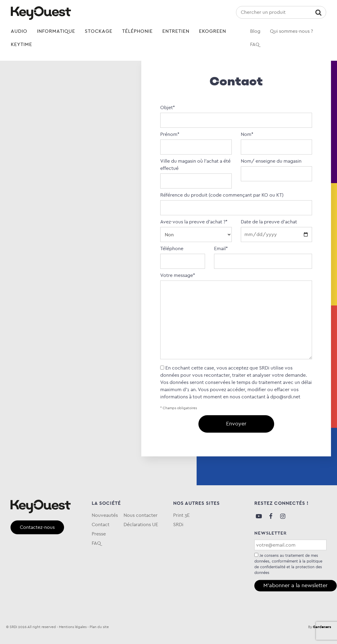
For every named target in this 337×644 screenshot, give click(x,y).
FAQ (255, 44)
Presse (99, 534)
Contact (101, 524)
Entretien (176, 31)
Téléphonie (137, 31)
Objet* (236, 114)
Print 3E (181, 515)
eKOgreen (213, 31)
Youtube (259, 516)
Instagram (283, 516)
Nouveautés (105, 515)
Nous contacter (141, 515)
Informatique (56, 31)
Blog (255, 31)
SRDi (178, 524)
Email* (263, 255)
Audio (19, 31)
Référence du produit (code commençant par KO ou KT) (236, 201)
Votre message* (236, 316)
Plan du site (99, 627)
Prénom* (196, 141)
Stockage (99, 31)
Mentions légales (73, 627)
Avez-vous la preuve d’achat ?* (196, 228)
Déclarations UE (141, 524)
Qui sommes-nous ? (291, 31)
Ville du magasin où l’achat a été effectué (196, 171)
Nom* (276, 141)
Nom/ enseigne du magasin (276, 167)
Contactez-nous (37, 527)
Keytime (21, 44)
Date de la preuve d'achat (276, 228)
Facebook (271, 516)
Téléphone (182, 255)
